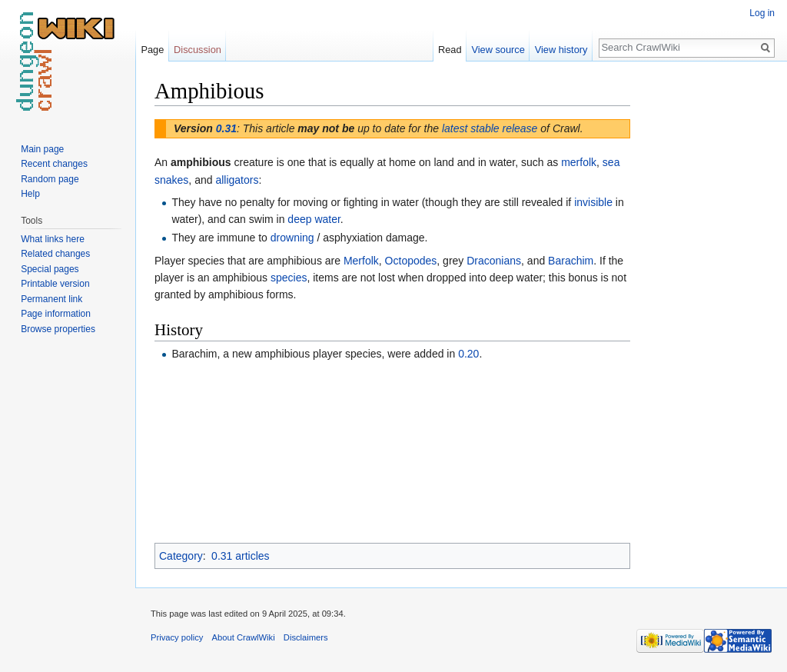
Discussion (198, 50)
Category (181, 556)
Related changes (55, 254)
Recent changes (54, 164)
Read (450, 50)
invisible (593, 202)
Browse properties (58, 329)
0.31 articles (240, 556)
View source (498, 50)
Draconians (494, 261)
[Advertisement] (707, 308)
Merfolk (361, 261)
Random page (50, 179)
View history (561, 50)
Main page (42, 149)
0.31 (226, 128)
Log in (762, 13)
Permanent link (51, 299)
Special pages (50, 269)
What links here (53, 239)
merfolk (579, 162)
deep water (314, 219)
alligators (237, 180)
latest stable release (490, 128)
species (289, 278)
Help (30, 194)
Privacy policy (177, 637)
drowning (292, 238)
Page (152, 50)
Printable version (55, 284)
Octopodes (411, 261)
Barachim (571, 261)
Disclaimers (306, 637)
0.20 (468, 354)
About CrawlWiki (244, 637)
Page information (56, 314)
